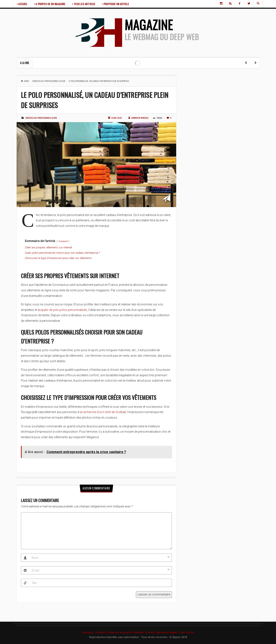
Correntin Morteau (138, 118)
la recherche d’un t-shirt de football (103, 412)
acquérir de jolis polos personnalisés (62, 310)
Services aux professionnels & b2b (49, 81)
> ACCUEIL (22, 4)
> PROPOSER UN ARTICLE (115, 4)
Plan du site (187, 633)
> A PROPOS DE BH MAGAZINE (50, 4)
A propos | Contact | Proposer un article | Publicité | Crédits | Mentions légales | (131, 633)
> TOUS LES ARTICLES (84, 4)
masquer (63, 241)
